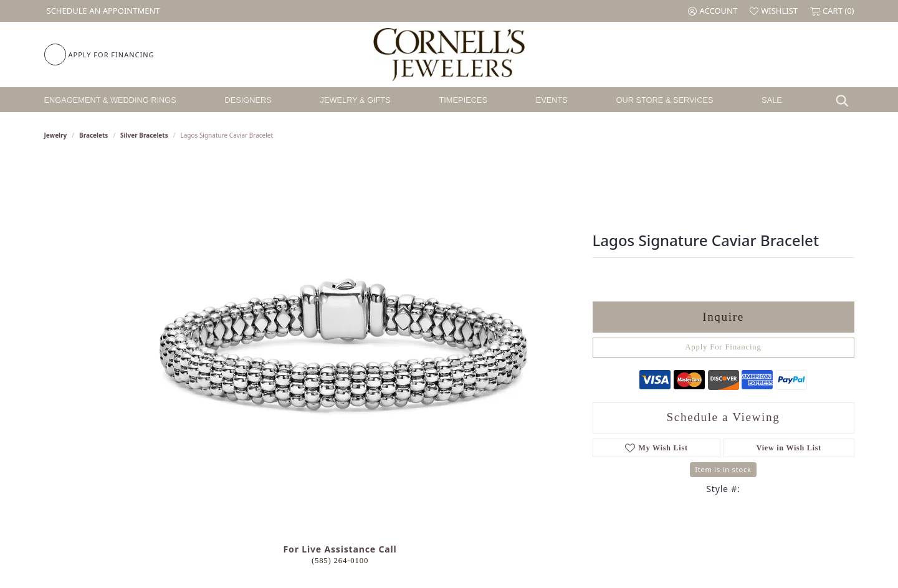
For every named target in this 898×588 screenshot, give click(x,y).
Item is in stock (723, 469)
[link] (102, 11)
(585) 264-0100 (340, 561)
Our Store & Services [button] (664, 100)
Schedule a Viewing (724, 417)
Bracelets (93, 135)
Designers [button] (248, 100)
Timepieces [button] (463, 100)
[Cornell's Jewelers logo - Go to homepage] (449, 55)
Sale (772, 100)
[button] (713, 11)
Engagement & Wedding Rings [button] (110, 100)
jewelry (56, 135)
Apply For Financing (723, 347)
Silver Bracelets (144, 135)
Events (552, 100)
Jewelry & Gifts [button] (356, 100)
